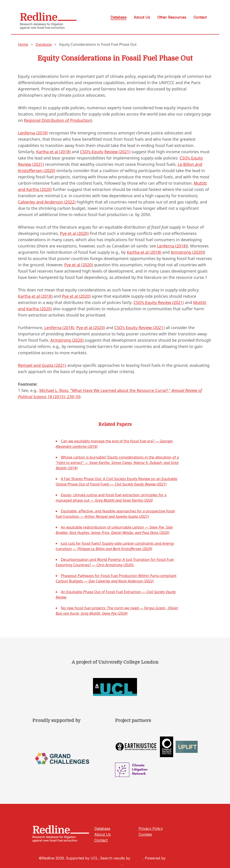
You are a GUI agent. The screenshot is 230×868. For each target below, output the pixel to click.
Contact (200, 17)
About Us (142, 17)
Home (23, 44)
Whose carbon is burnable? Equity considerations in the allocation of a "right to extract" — (117, 463)
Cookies (145, 834)
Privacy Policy (151, 829)
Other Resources (172, 17)
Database (118, 17)
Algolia (137, 858)
